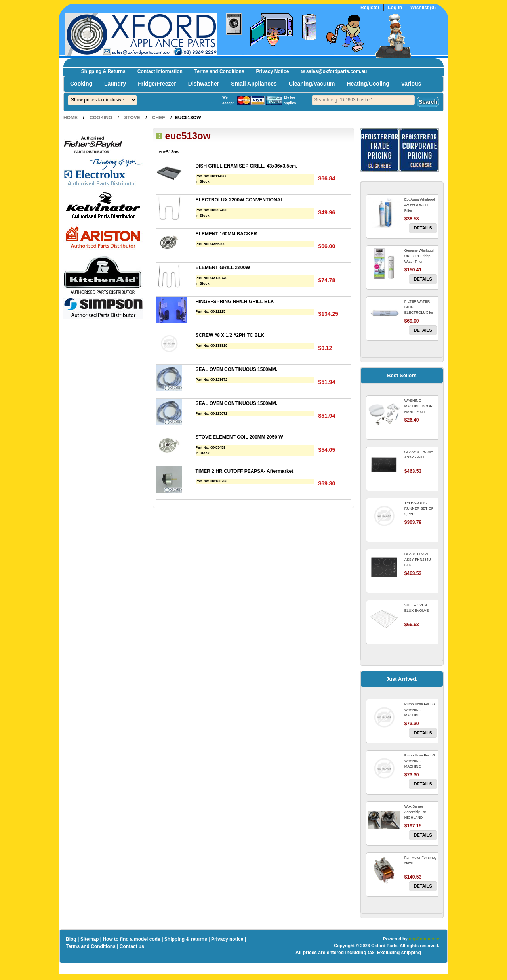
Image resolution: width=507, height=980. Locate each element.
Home (71, 118)
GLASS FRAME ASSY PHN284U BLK (418, 560)
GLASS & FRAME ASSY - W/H (419, 455)
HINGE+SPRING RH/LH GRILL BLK (235, 302)
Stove (132, 118)
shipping (411, 953)
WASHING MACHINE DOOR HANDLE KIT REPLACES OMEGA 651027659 (420, 412)
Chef (159, 118)
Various (411, 84)
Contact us (132, 946)
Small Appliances (254, 84)
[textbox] (363, 100)
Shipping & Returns (103, 71)
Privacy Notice (273, 71)
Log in (395, 8)
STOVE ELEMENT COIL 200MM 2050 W (239, 437)
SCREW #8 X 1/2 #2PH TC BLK (230, 335)
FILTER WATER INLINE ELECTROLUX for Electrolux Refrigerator (419, 313)
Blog (71, 939)
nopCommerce (424, 939)
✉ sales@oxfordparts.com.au (334, 71)
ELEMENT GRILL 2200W (223, 267)
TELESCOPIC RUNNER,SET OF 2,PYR (419, 508)
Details (423, 228)
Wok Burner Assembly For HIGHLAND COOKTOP (415, 815)
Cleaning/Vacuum (312, 84)
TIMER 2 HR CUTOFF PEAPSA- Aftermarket (245, 471)
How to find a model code (131, 939)
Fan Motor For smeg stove (421, 860)
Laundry (115, 84)
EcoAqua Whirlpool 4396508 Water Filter (420, 205)
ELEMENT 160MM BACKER (226, 234)
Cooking (81, 84)
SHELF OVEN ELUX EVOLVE (416, 608)
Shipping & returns (186, 939)
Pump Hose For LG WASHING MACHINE (420, 710)
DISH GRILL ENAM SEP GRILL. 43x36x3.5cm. (247, 166)
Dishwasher (204, 84)
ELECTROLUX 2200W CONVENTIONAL (240, 200)
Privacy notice (227, 939)
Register (370, 8)
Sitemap (90, 939)
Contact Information (160, 71)
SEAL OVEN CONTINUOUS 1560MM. (236, 369)
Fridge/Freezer (157, 84)
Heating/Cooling (368, 84)
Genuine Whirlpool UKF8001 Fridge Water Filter (419, 256)
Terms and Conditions (219, 71)
